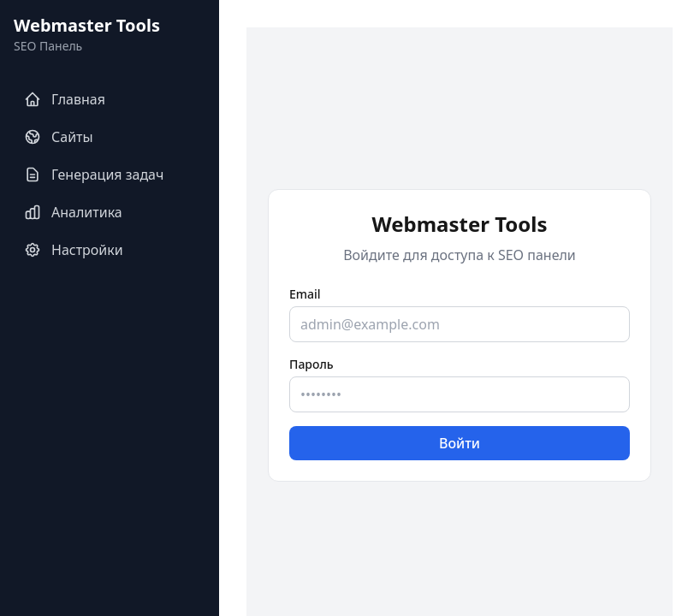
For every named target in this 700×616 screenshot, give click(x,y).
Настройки (74, 250)
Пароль (311, 364)
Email (305, 294)
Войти (460, 443)
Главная (65, 99)
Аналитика (73, 212)
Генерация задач (94, 175)
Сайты (59, 137)
